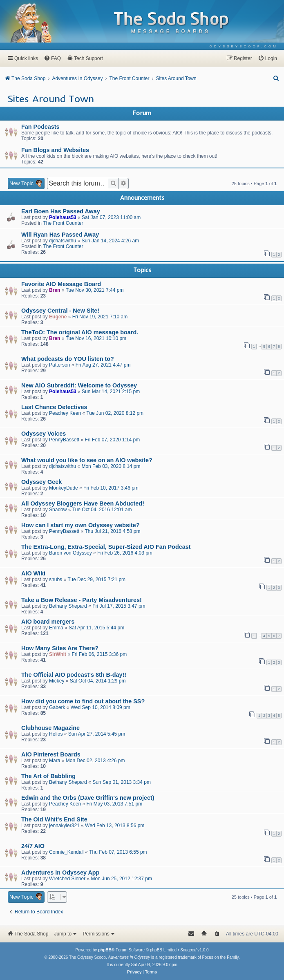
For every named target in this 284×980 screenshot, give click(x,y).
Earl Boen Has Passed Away (61, 211)
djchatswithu (63, 241)
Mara (55, 761)
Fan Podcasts (40, 127)
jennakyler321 (64, 826)
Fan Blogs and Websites (55, 150)
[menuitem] (244, 46)
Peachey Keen (65, 413)
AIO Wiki (33, 573)
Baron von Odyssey (70, 553)
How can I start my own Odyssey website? (81, 525)
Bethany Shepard (68, 606)
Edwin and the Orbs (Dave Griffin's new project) (88, 798)
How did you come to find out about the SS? (83, 701)
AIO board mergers (48, 622)
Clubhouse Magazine (50, 728)
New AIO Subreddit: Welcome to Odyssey (79, 385)
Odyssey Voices (44, 434)
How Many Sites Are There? (60, 648)
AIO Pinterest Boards (51, 754)
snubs (56, 579)
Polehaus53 (63, 217)
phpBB (105, 950)
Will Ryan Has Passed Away (60, 235)
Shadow (58, 510)
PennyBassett (64, 440)
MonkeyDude (64, 488)
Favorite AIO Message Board (61, 284)
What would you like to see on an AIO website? (87, 460)
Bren (55, 290)
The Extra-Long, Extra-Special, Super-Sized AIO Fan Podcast (106, 547)
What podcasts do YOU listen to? (68, 359)
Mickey (57, 681)
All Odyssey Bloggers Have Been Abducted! (83, 503)
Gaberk (57, 707)
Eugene (58, 317)
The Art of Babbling (48, 776)
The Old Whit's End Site (54, 819)
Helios (56, 734)
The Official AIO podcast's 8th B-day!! (74, 675)
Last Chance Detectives (54, 407)
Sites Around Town (51, 98)
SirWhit (58, 654)
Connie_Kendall (66, 852)
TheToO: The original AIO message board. (80, 332)
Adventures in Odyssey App (60, 873)
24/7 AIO (33, 846)
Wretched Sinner (67, 879)
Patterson (59, 365)
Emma (56, 628)
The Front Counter (63, 223)
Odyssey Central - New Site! (60, 311)
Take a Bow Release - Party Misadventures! (82, 600)
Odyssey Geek (41, 482)
